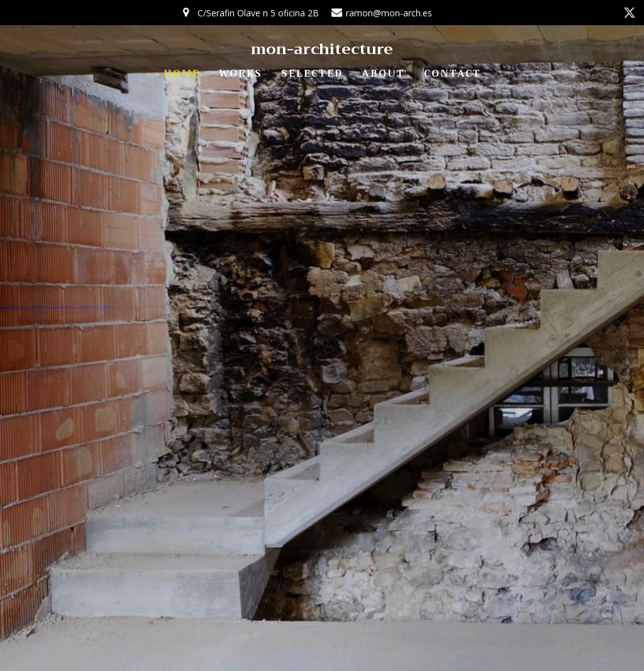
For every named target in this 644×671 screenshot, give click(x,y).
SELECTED (312, 74)
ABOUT (383, 74)
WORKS (241, 74)
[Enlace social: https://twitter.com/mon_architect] (630, 13)
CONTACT (452, 74)
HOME (182, 74)
